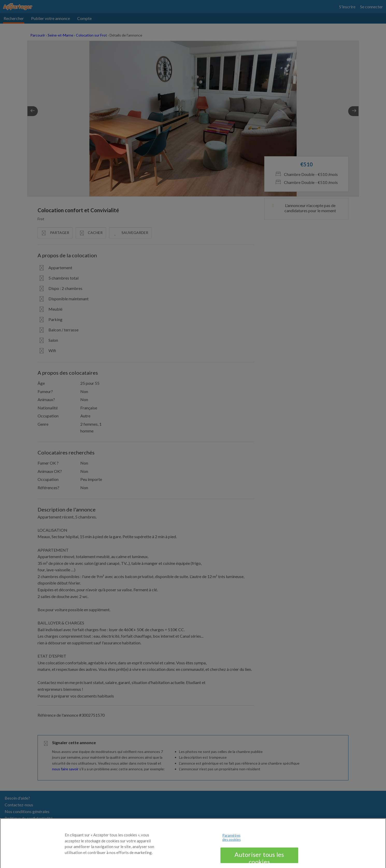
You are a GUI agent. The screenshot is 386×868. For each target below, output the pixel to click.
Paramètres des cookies (231, 841)
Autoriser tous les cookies (259, 860)
